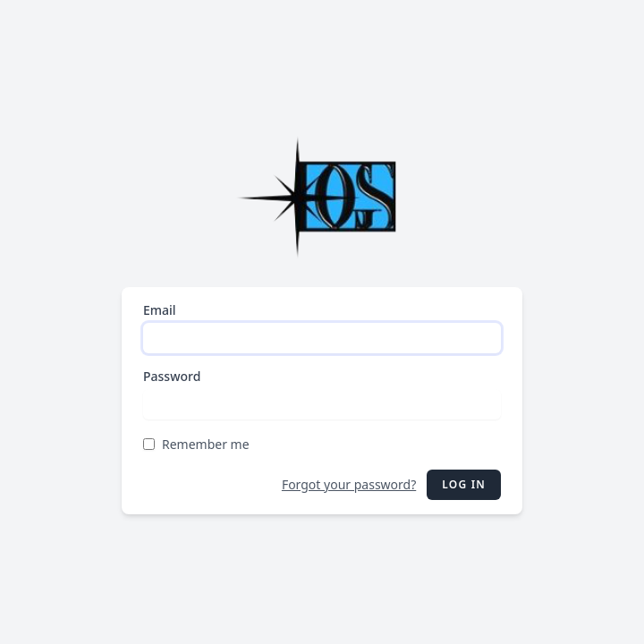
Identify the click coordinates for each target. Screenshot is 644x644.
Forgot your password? (349, 484)
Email (160, 310)
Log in (464, 484)
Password (172, 376)
